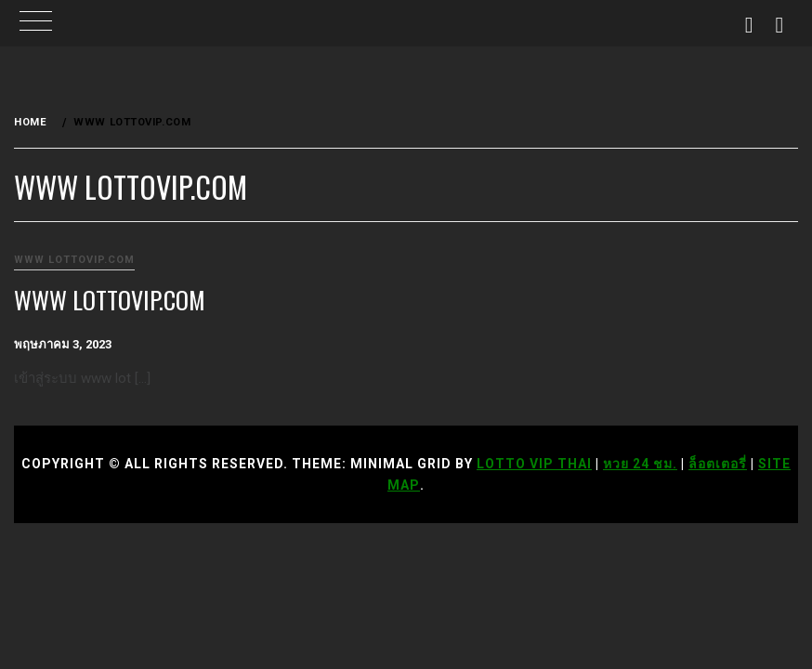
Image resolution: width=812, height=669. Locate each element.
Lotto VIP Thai (534, 464)
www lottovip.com (74, 260)
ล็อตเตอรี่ (718, 464)
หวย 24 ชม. (640, 464)
